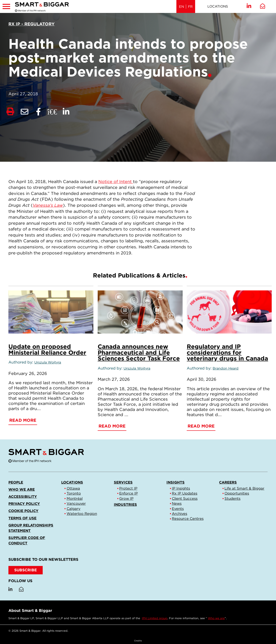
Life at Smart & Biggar (244, 488)
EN (181, 7)
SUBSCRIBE (26, 570)
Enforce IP (129, 493)
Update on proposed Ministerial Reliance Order (47, 350)
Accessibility (23, 497)
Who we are (22, 489)
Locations (218, 6)
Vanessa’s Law (48, 205)
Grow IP (126, 498)
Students (232, 498)
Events (178, 509)
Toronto (74, 493)
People (16, 482)
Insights (176, 482)
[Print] (10, 112)
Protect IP (128, 488)
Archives (180, 514)
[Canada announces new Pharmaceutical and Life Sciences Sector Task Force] (140, 312)
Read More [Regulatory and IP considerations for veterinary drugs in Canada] (201, 426)
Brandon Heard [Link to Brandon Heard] (226, 368)
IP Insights (181, 488)
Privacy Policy (24, 504)
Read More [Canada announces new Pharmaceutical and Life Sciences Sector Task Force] (112, 426)
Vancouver (76, 503)
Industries (125, 505)
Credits (138, 641)
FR (190, 7)
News (177, 503)
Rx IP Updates (185, 493)
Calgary (74, 509)
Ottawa (73, 488)
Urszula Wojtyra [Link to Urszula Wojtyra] (48, 362)
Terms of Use (22, 518)
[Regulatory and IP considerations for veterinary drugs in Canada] (229, 312)
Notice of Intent (116, 182)
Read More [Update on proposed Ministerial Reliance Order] (23, 420)
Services (123, 482)
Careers (228, 482)
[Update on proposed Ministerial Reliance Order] (51, 312)
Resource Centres (188, 519)
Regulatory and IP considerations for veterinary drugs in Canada (227, 353)
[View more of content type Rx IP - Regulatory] (31, 24)
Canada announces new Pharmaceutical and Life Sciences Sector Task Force (139, 353)
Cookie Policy (23, 511)
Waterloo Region (82, 514)
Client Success (185, 498)
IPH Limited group (155, 618)
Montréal (75, 498)
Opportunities (237, 493)
